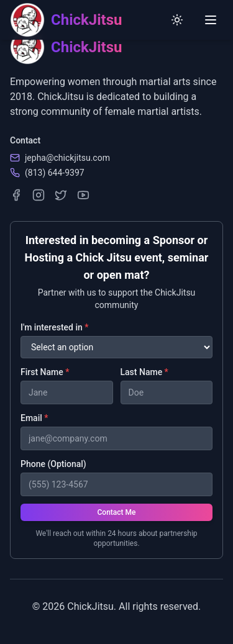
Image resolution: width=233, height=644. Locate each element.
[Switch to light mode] (177, 20)
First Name (45, 372)
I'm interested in (54, 327)
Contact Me (117, 512)
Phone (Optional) (53, 464)
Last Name (144, 372)
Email (34, 418)
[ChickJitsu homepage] (66, 20)
